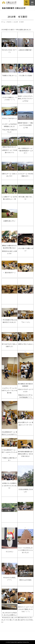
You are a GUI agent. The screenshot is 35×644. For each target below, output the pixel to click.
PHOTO (9, 22)
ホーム (3, 22)
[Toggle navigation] (32, 3)
